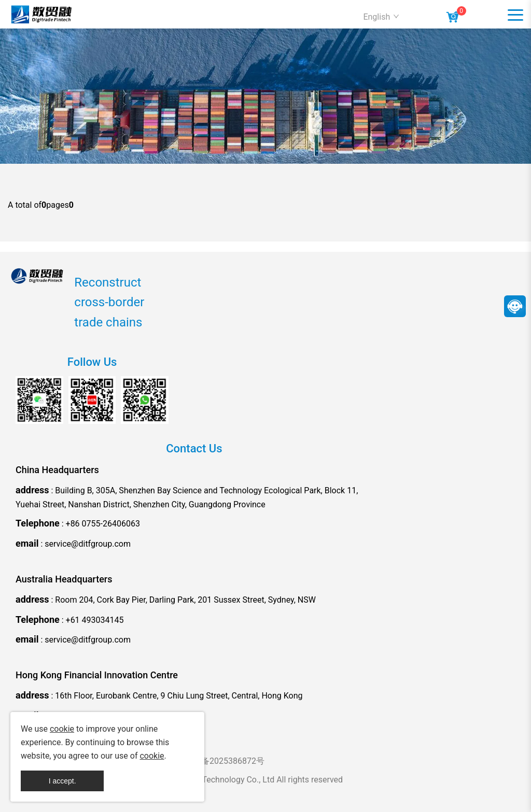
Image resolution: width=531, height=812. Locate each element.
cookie (62, 729)
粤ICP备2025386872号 (222, 761)
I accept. (62, 781)
